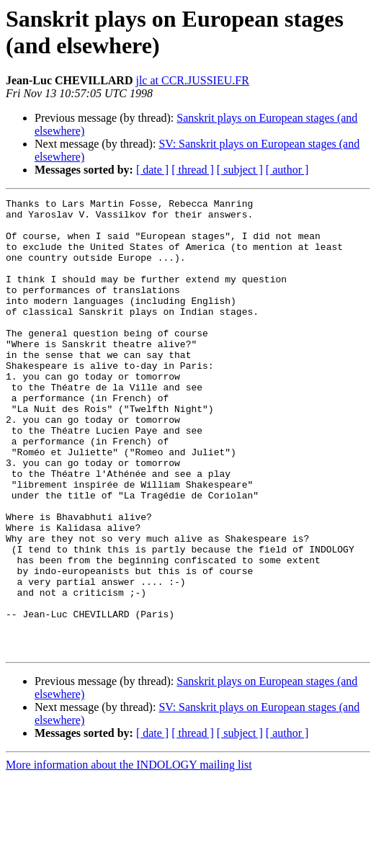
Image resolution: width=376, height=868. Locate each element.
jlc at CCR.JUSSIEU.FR (192, 80)
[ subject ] (240, 170)
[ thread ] (193, 170)
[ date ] (152, 170)
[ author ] (287, 170)
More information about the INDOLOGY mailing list (129, 855)
